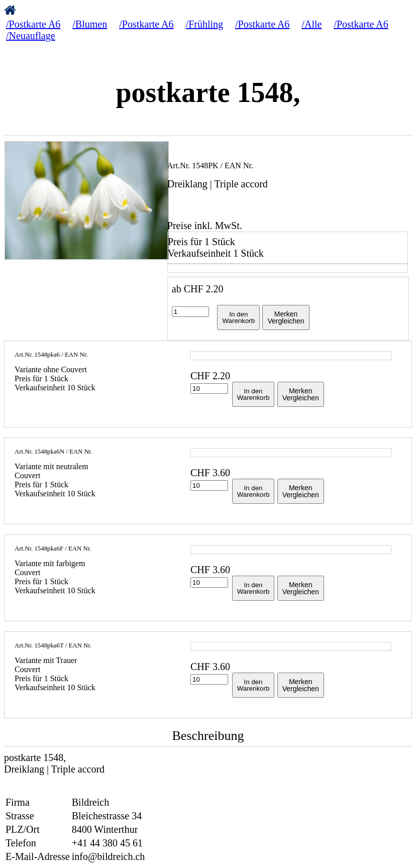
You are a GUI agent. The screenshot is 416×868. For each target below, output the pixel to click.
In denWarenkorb (238, 317)
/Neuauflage (31, 36)
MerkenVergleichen (286, 317)
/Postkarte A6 (33, 24)
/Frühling (204, 24)
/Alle (311, 24)
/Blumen (90, 24)
